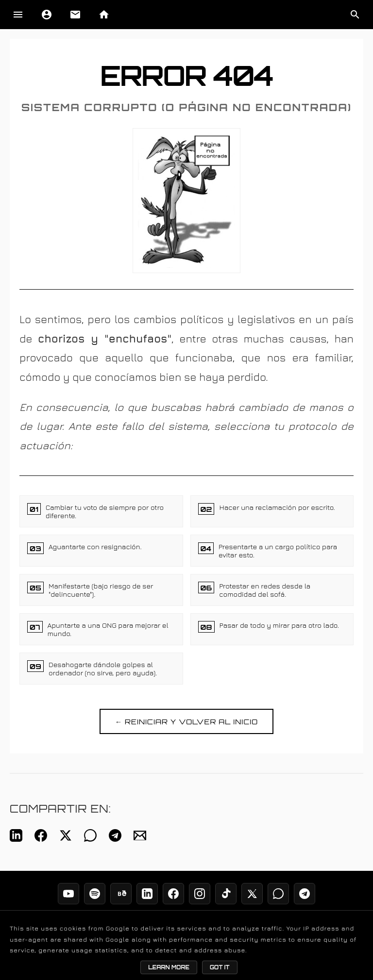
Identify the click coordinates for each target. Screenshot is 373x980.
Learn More (169, 967)
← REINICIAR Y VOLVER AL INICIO (187, 721)
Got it (220, 967)
